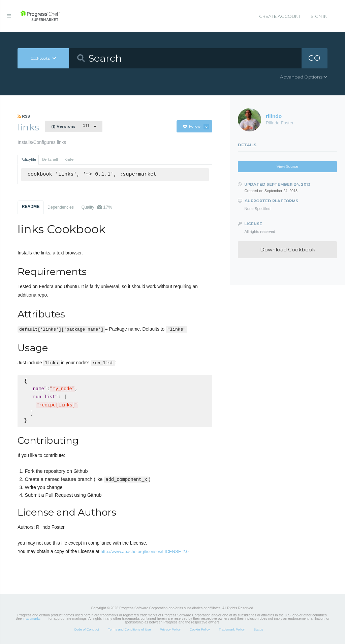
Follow (196, 127)
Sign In (319, 16)
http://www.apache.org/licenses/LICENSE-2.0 (145, 551)
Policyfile (28, 160)
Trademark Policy (232, 629)
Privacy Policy (170, 629)
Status (258, 629)
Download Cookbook (288, 250)
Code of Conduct (86, 629)
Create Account (280, 16)
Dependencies (61, 207)
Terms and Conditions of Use (129, 629)
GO (314, 58)
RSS (24, 116)
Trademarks (32, 619)
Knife (69, 160)
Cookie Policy (200, 629)
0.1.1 (70, 126)
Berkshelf (50, 160)
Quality (97, 207)
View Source (287, 167)
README (31, 207)
